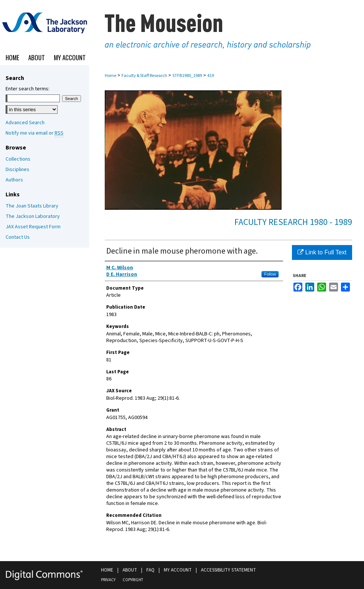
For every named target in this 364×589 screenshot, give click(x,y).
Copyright (133, 580)
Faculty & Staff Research (144, 76)
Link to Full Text (322, 252)
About (130, 570)
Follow (270, 274)
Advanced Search (25, 123)
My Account (178, 570)
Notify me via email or (35, 133)
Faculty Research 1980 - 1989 (293, 222)
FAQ (150, 570)
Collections (18, 159)
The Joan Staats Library (32, 206)
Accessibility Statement (228, 570)
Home (110, 76)
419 (211, 76)
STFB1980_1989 (187, 76)
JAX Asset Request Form (33, 227)
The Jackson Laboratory (33, 216)
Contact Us (18, 237)
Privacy (108, 580)
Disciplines (17, 170)
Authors (14, 180)
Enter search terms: (27, 89)
